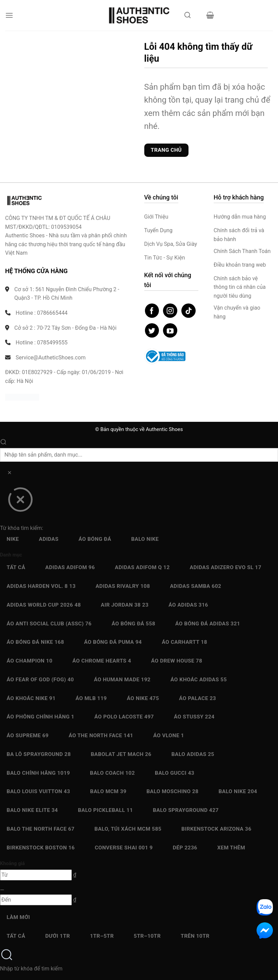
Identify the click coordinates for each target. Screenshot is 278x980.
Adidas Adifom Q (142, 567)
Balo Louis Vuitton (38, 791)
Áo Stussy (194, 717)
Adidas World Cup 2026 (44, 605)
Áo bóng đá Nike (36, 642)
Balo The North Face (41, 829)
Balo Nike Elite (32, 810)
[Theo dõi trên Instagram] (170, 311)
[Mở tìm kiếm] (188, 17)
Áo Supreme (28, 736)
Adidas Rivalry (123, 586)
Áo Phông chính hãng (41, 717)
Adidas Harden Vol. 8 (41, 586)
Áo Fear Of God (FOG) (40, 680)
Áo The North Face (101, 736)
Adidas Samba (195, 586)
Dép (185, 848)
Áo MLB (91, 698)
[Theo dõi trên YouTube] (170, 330)
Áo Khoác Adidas (199, 680)
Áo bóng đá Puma (113, 642)
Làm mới (19, 917)
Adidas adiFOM (70, 567)
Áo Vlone (169, 736)
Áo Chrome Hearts (102, 661)
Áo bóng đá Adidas (208, 624)
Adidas (49, 539)
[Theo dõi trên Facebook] (152, 311)
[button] (9, 15)
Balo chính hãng (38, 773)
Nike (13, 539)
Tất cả (16, 567)
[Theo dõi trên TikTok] (189, 311)
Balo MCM (108, 791)
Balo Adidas (193, 754)
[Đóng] (20, 502)
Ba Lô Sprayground (39, 754)
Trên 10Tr (195, 936)
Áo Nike (143, 698)
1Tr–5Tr (102, 936)
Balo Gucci (175, 773)
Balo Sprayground (186, 810)
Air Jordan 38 (125, 605)
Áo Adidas (188, 605)
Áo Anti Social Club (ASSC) (49, 624)
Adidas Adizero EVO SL (226, 567)
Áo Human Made (122, 680)
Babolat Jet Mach (121, 754)
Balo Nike (145, 539)
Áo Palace (198, 698)
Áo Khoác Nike (31, 698)
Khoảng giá (12, 864)
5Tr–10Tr (147, 936)
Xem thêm (231, 848)
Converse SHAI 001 (124, 848)
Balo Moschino (172, 791)
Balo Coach (112, 773)
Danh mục (11, 555)
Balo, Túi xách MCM (128, 829)
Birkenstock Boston (41, 848)
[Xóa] (9, 474)
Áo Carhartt (184, 642)
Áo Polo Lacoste (124, 717)
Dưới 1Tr (58, 936)
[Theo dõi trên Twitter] (152, 330)
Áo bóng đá (95, 539)
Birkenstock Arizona (216, 829)
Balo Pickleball (105, 810)
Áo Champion (30, 661)
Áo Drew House (177, 661)
